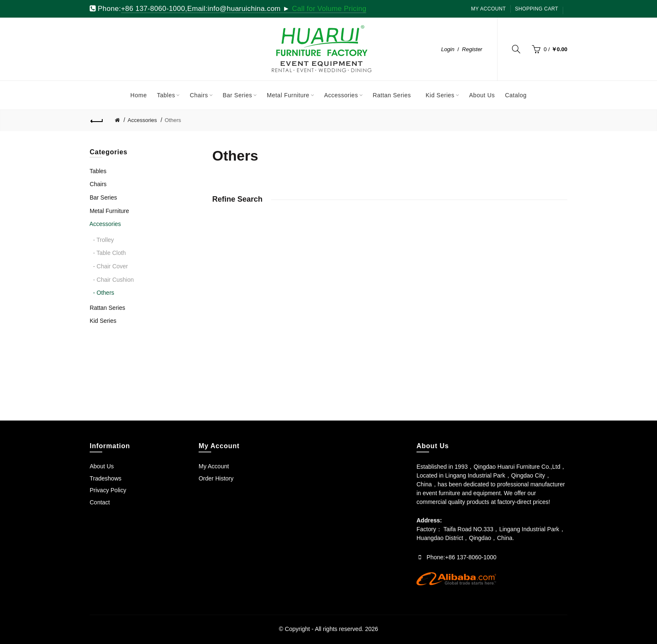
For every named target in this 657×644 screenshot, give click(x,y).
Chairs (98, 184)
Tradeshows (106, 478)
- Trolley (103, 240)
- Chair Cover (110, 266)
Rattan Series (107, 308)
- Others (104, 293)
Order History (216, 478)
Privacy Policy (108, 490)
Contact (100, 502)
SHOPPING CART (537, 9)
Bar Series (103, 197)
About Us (102, 466)
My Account (488, 9)
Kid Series (103, 321)
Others (173, 120)
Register (472, 49)
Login (448, 49)
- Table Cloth (109, 253)
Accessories (142, 120)
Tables (98, 171)
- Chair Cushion (113, 280)
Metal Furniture (109, 211)
